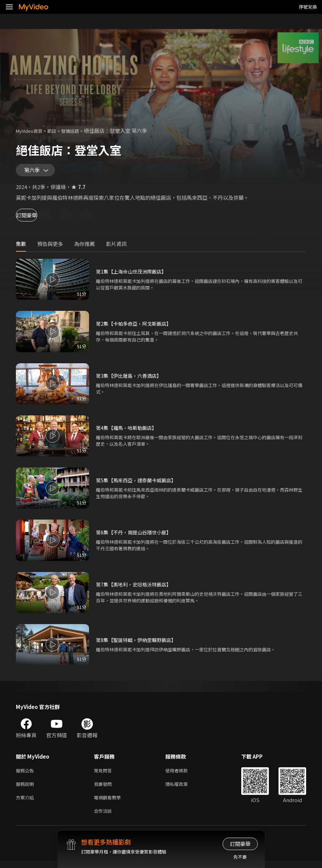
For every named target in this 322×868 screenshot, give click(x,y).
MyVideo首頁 (32, 131)
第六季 (33, 172)
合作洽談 (104, 817)
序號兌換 (308, 7)
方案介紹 (26, 803)
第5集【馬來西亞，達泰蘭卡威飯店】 (139, 483)
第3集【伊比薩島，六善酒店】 (131, 379)
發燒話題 (78, 131)
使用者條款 (182, 774)
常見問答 (104, 774)
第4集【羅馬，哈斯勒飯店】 (128, 431)
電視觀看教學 (109, 803)
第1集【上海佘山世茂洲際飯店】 (134, 274)
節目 (57, 131)
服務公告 (26, 774)
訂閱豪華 (35, 218)
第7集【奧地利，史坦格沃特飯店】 (136, 587)
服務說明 (26, 788)
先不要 (240, 857)
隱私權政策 (182, 788)
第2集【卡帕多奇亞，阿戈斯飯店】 (136, 327)
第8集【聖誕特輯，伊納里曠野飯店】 (139, 643)
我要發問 (104, 788)
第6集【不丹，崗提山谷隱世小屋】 (136, 535)
